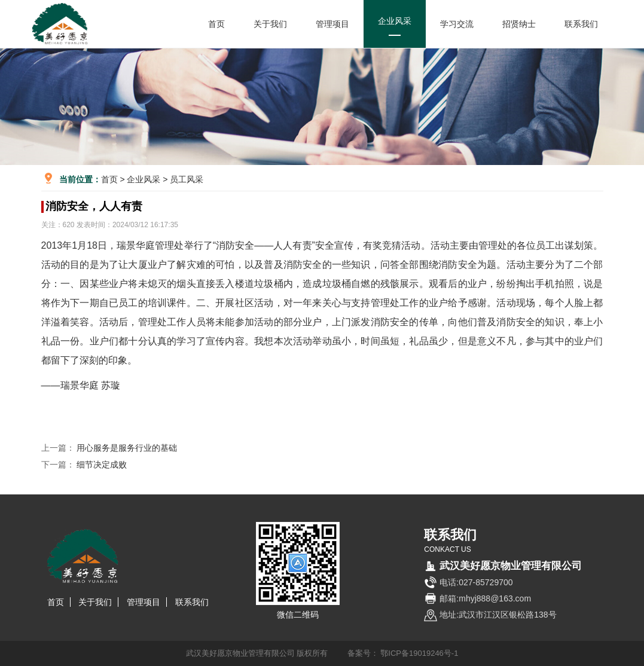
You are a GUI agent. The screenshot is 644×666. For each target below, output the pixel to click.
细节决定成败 (102, 465)
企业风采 (395, 26)
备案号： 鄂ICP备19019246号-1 (403, 653)
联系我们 (581, 24)
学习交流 (457, 24)
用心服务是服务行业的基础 (126, 448)
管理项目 (332, 24)
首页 (216, 24)
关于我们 (270, 24)
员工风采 (187, 179)
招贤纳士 (519, 24)
